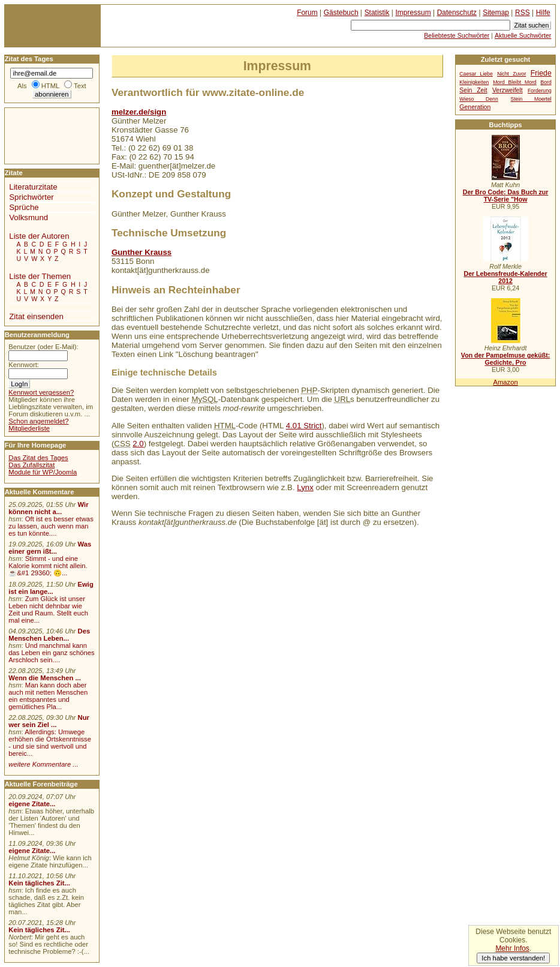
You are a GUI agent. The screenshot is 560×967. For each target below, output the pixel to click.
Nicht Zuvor (511, 74)
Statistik (377, 13)
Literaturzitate (33, 187)
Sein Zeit (473, 90)
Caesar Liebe (476, 74)
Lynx (305, 487)
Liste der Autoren (39, 236)
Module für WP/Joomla (43, 472)
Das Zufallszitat (31, 465)
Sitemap (496, 13)
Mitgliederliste (29, 428)
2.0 (138, 444)
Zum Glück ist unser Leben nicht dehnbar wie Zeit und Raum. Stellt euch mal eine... (48, 609)
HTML (50, 86)
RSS (523, 13)
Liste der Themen (40, 276)
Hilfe (543, 13)
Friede (541, 73)
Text (80, 86)
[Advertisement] (41, 135)
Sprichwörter (31, 197)
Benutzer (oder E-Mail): (43, 347)
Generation (475, 107)
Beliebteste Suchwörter (457, 35)
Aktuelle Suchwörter (523, 35)
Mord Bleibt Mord (515, 82)
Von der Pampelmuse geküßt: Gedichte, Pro (505, 359)
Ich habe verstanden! (513, 958)
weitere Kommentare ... (43, 764)
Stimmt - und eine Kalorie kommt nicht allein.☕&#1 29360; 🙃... (48, 566)
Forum (307, 13)
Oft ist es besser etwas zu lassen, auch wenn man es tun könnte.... (51, 526)
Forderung (540, 91)
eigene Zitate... (32, 804)
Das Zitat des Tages (38, 458)
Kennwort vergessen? (41, 392)
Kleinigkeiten (474, 82)
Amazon (505, 382)
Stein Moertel (531, 99)
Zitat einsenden (36, 316)
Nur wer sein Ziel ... (49, 721)
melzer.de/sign (139, 112)
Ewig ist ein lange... (51, 588)
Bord (546, 82)
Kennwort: (24, 365)
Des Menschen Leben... (49, 635)
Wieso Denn (478, 99)
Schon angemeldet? (38, 421)
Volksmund (28, 217)
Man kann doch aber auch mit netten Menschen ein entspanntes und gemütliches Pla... (48, 696)
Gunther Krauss (141, 252)
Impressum (413, 13)
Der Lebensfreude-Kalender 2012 (505, 277)
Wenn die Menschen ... (45, 678)
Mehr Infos (512, 948)
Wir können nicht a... (48, 508)
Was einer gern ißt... (50, 548)
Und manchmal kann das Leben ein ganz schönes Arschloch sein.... (51, 653)
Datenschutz (457, 13)
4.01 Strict (304, 426)
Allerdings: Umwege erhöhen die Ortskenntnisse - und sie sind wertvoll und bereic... (50, 743)
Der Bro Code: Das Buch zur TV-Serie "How (506, 196)
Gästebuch (341, 13)
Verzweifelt (508, 90)
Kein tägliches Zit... (39, 883)
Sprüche (24, 207)
